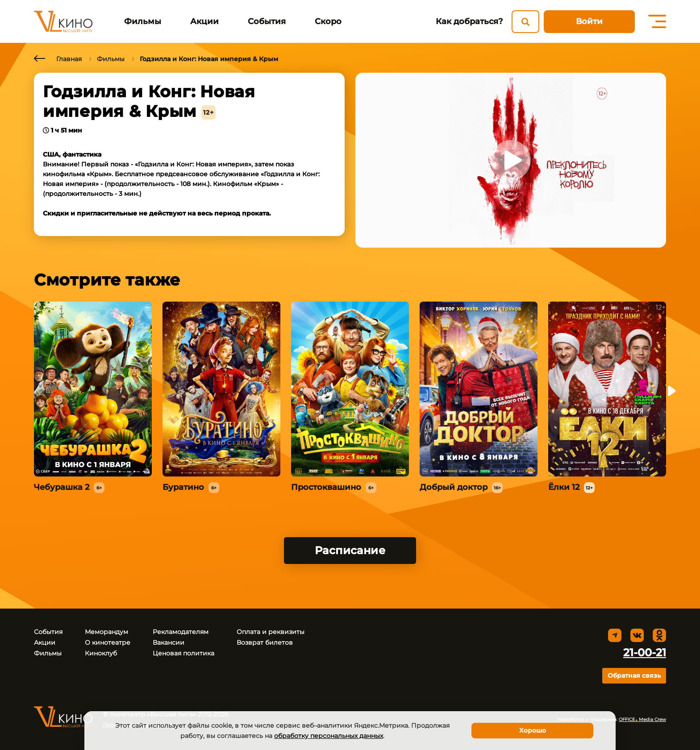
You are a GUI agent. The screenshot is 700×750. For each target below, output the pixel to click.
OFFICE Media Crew (642, 719)
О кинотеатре (108, 642)
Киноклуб (101, 653)
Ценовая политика (183, 653)
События (267, 21)
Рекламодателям (181, 632)
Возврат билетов (265, 642)
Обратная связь (634, 675)
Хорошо (533, 730)
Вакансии (169, 642)
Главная (69, 59)
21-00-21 (645, 653)
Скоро (328, 21)
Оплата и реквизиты (271, 632)
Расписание (350, 550)
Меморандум (106, 632)
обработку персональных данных (329, 736)
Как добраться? (469, 21)
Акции (204, 21)
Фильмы (143, 21)
